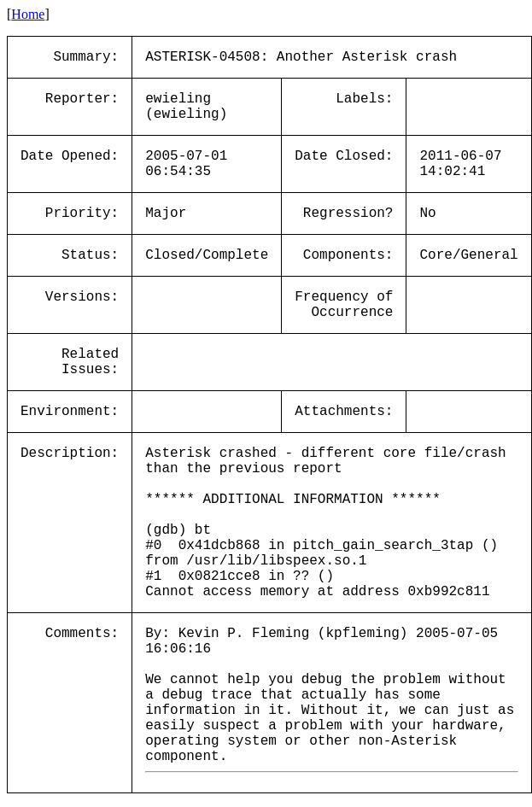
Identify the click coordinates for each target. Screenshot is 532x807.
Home (28, 14)
